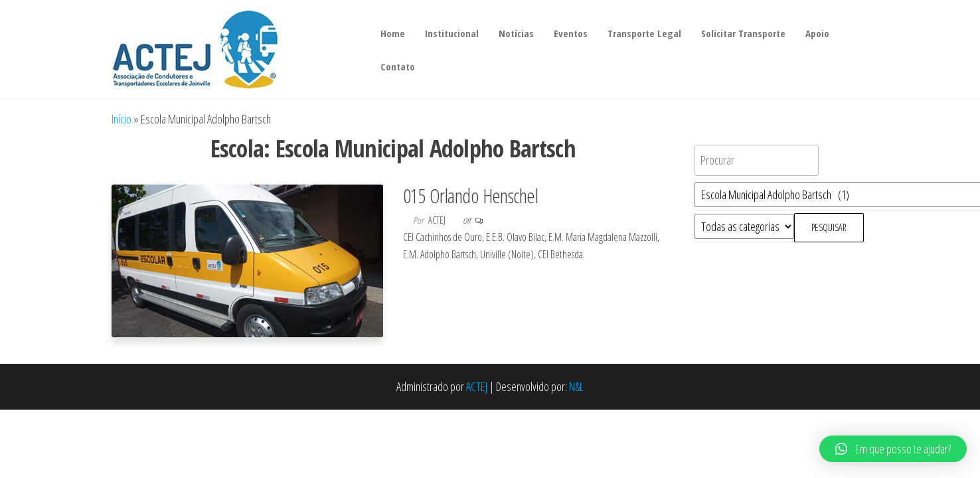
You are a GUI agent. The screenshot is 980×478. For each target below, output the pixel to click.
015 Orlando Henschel (471, 196)
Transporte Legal (644, 33)
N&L (576, 386)
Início (122, 119)
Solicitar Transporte (743, 33)
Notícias (516, 33)
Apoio (817, 33)
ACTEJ (477, 386)
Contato (398, 66)
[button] (893, 449)
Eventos (571, 33)
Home (393, 33)
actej (438, 220)
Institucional (452, 33)
